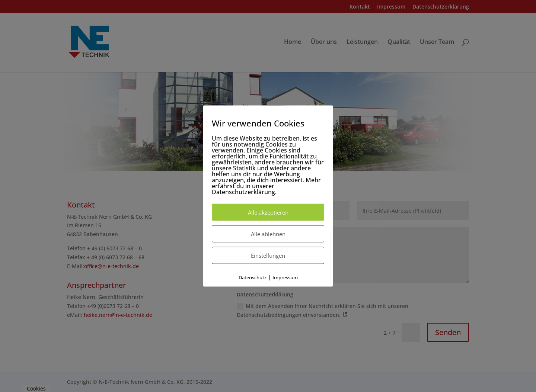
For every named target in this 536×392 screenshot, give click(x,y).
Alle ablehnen (268, 234)
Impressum (285, 277)
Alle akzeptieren (268, 212)
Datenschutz (253, 277)
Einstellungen (268, 256)
